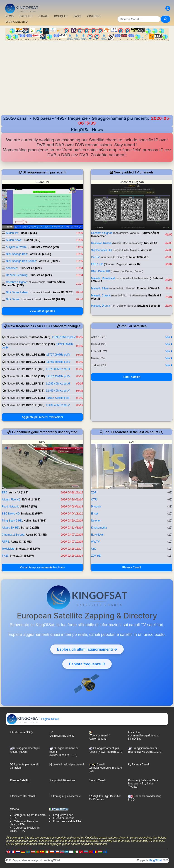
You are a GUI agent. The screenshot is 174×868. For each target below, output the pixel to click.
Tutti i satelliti (132, 377)
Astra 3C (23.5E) (36, 535)
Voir (169, 337)
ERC (5, 493)
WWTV (95, 542)
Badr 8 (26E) (29, 233)
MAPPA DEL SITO (17, 22)
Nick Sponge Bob (16, 254)
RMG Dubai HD (100, 271)
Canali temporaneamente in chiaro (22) (105, 768)
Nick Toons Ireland (17, 292)
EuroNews (97, 535)
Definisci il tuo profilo (62, 734)
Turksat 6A (151, 243)
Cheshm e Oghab (17, 282)
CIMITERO (94, 16)
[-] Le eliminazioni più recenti (67, 765)
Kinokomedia (99, 528)
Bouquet (133, 780)
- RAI (153, 780)
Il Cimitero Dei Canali (23, 796)
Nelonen (96, 521)
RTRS (5, 542)
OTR (94, 500)
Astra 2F (147, 250)
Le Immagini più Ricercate (65, 796)
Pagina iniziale (33, 719)
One (94, 549)
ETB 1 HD (97, 264)
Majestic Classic (101, 296)
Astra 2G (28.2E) (40, 254)
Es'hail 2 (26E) (31, 500)
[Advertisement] (87, 81)
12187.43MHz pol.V (58, 376)
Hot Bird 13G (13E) (43, 344)
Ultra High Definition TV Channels (105, 798)
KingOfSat (156, 860)
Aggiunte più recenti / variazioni (42, 417)
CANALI (43, 16)
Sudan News (14, 240)
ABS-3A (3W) (29, 507)
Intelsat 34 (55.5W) (28, 549)
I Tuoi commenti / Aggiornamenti (99, 736)
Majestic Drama (100, 306)
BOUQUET (61, 16)
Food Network (10, 507)
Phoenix (96, 507)
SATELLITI (26, 16)
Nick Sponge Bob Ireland (21, 261)
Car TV (95, 257)
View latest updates (42, 311)
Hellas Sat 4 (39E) (35, 521)
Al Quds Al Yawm (16, 247)
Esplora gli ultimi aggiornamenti (87, 649)
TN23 (5, 556)
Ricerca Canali (132, 567)
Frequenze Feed (63, 815)
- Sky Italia (146, 784)
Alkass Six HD (10, 528)
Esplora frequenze (87, 664)
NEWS (10, 16)
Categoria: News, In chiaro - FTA (24, 823)
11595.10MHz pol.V (64, 337)
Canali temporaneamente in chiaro (42, 567)
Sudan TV (12, 233)
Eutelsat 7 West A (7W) (44, 247)
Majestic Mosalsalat (103, 278)
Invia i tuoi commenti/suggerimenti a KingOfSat (143, 736)
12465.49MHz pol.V (58, 391)
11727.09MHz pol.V (58, 355)
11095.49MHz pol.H (58, 384)
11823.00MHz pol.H (58, 369)
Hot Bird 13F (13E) (33, 369)
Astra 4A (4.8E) (19, 493)
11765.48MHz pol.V (58, 362)
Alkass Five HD (11, 500)
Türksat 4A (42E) (31, 268)
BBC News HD (11, 514)
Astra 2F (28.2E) (49, 261)
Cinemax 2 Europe (13, 535)
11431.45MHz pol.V (58, 405)
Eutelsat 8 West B (137, 257)
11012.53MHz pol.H (58, 398)
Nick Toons (12, 299)
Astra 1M (135, 264)
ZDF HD (96, 556)
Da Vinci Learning (17, 275)
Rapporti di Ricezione (62, 780)
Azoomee (12, 268)
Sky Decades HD (101, 250)
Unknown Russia (101, 243)
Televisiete (8, 549)
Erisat (95, 514)
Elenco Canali (97, 780)
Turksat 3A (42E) (40, 337)
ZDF (94, 493)
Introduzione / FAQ (21, 732)
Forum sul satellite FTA (67, 821)
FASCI (78, 16)
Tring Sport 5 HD (12, 521)
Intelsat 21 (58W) (32, 514)
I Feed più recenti (64, 818)
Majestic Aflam (100, 289)
